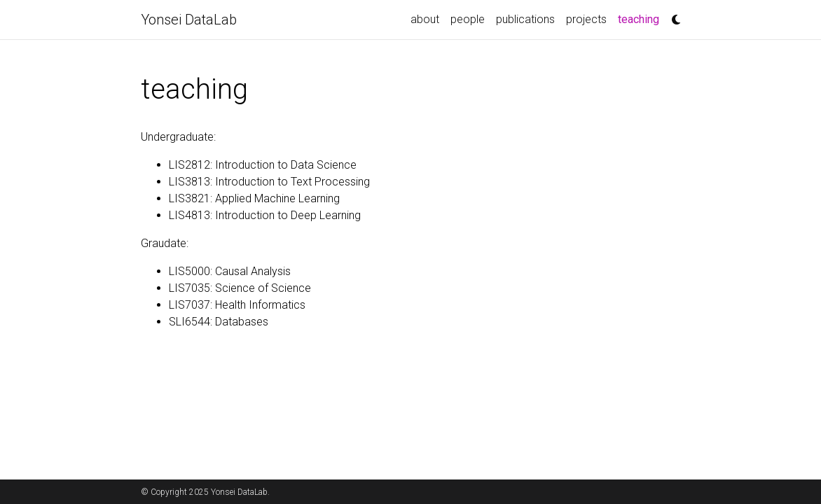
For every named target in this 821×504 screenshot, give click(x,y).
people (468, 19)
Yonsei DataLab (189, 20)
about (425, 19)
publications (525, 19)
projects (586, 19)
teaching (641, 18)
